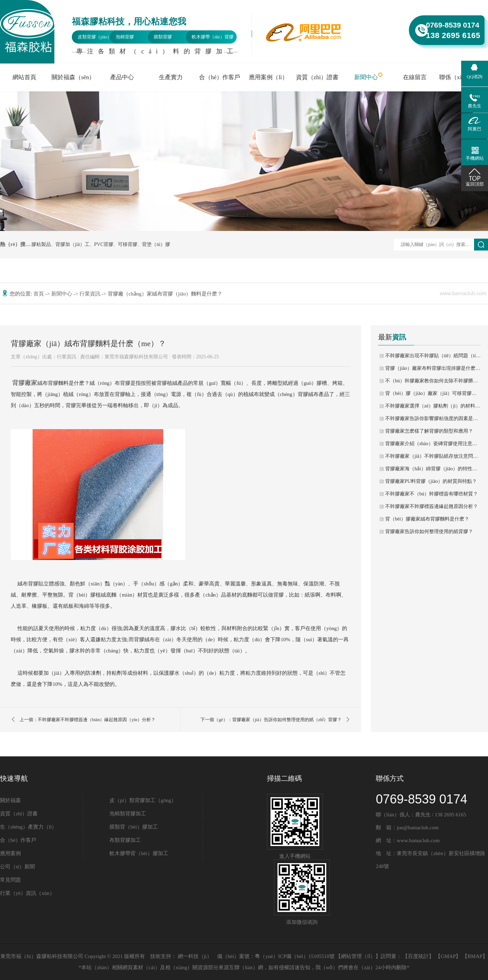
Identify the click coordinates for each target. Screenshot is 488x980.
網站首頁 (24, 77)
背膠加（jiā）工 (73, 244)
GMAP (448, 956)
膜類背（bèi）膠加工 (134, 827)
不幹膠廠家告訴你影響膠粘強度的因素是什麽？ (433, 418)
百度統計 (418, 956)
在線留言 (415, 77)
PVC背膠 (104, 244)
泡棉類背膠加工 (128, 814)
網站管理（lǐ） (358, 956)
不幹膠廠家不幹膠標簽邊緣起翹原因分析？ (432, 506)
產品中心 (122, 77)
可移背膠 (128, 244)
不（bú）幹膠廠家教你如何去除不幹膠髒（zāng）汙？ (433, 381)
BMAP (475, 956)
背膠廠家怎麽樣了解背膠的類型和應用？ (429, 431)
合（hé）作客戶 (220, 77)
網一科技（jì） (195, 956)
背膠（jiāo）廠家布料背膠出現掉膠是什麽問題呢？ (433, 368)
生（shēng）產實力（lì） (28, 827)
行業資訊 (91, 294)
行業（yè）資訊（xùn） (27, 893)
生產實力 (171, 77)
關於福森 (10, 800)
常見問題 (10, 880)
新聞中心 (366, 77)
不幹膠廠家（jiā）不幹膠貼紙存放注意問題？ (433, 456)
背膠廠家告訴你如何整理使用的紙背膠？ (429, 532)
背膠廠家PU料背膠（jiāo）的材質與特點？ (431, 481)
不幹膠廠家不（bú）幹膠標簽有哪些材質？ (432, 494)
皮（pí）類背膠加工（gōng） (143, 800)
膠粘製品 (41, 244)
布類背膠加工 (125, 840)
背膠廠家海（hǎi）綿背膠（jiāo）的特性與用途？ (433, 469)
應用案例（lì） (268, 77)
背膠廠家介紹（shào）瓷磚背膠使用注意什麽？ (433, 444)
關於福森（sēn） (73, 77)
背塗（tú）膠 (156, 244)
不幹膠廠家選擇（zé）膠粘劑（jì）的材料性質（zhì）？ (433, 406)
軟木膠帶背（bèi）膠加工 (139, 853)
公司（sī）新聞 (17, 867)
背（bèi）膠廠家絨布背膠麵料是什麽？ (427, 519)
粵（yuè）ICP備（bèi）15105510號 (295, 956)
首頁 (39, 294)
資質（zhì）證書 (317, 77)
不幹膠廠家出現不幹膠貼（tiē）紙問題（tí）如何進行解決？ (433, 356)
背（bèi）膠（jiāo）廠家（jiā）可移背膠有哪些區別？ (433, 393)
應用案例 (10, 853)
